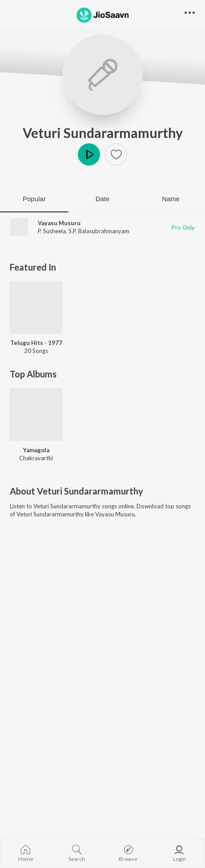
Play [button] (89, 154)
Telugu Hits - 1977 (36, 343)
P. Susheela (52, 231)
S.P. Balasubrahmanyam (99, 231)
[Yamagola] (36, 414)
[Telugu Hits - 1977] (36, 308)
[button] (116, 154)
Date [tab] (103, 199)
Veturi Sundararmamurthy (103, 133)
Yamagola (36, 450)
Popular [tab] (34, 199)
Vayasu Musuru (59, 223)
